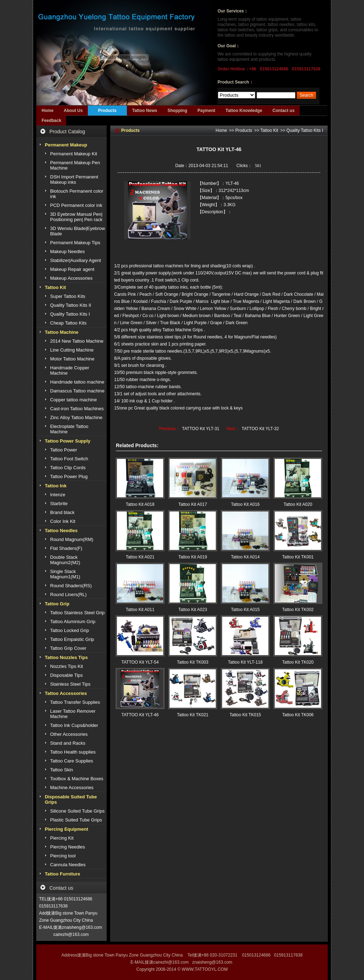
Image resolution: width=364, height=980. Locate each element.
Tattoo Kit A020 (298, 504)
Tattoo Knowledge (244, 111)
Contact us (284, 111)
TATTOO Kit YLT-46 (140, 715)
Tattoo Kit (269, 130)
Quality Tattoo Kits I (305, 130)
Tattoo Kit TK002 (298, 610)
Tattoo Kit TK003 (193, 662)
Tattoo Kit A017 (193, 504)
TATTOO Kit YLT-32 (260, 429)
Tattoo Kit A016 (245, 504)
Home (47, 111)
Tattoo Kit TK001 (298, 557)
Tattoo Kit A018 (140, 504)
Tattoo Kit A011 (140, 610)
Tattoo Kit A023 (193, 610)
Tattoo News (145, 111)
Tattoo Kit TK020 (298, 662)
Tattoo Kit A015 (245, 610)
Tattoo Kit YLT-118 (245, 662)
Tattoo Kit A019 (193, 557)
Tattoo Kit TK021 (193, 715)
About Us (73, 111)
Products (107, 111)
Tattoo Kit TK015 (245, 715)
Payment (206, 111)
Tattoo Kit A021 (140, 557)
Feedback (51, 121)
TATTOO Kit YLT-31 (201, 429)
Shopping (177, 111)
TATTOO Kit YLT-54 (140, 662)
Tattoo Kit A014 (245, 557)
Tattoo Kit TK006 (298, 715)
